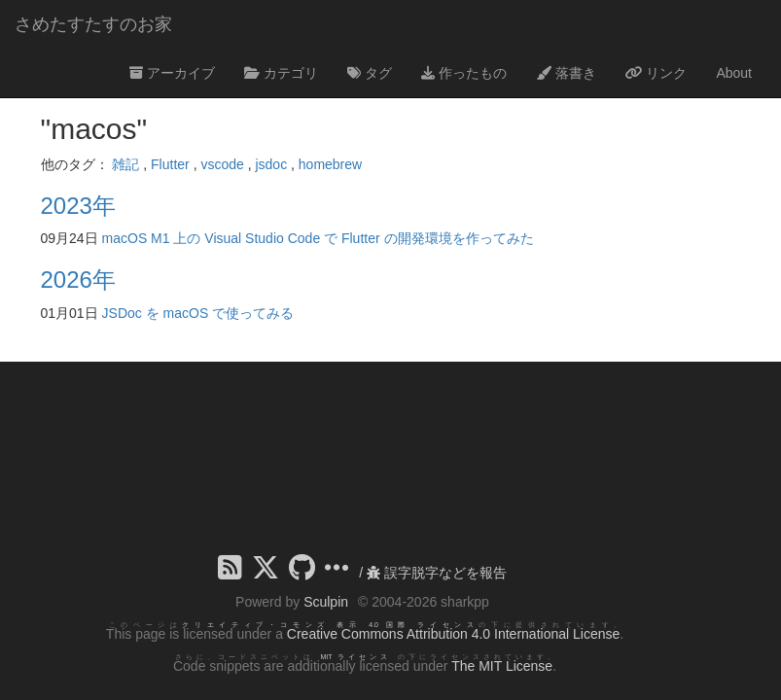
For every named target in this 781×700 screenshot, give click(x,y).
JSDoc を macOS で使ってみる (198, 313)
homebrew (330, 164)
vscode (222, 164)
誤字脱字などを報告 (437, 573)
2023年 (78, 206)
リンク (657, 73)
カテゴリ (281, 73)
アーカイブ (172, 73)
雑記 (125, 164)
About (734, 73)
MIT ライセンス (355, 657)
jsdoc (271, 164)
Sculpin (326, 602)
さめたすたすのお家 (93, 24)
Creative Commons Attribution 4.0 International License (453, 634)
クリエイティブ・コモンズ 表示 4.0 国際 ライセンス (330, 625)
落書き (566, 73)
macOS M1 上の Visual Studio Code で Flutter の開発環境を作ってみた (318, 238)
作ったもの (464, 73)
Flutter (170, 164)
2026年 (78, 280)
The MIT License (502, 666)
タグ (370, 73)
